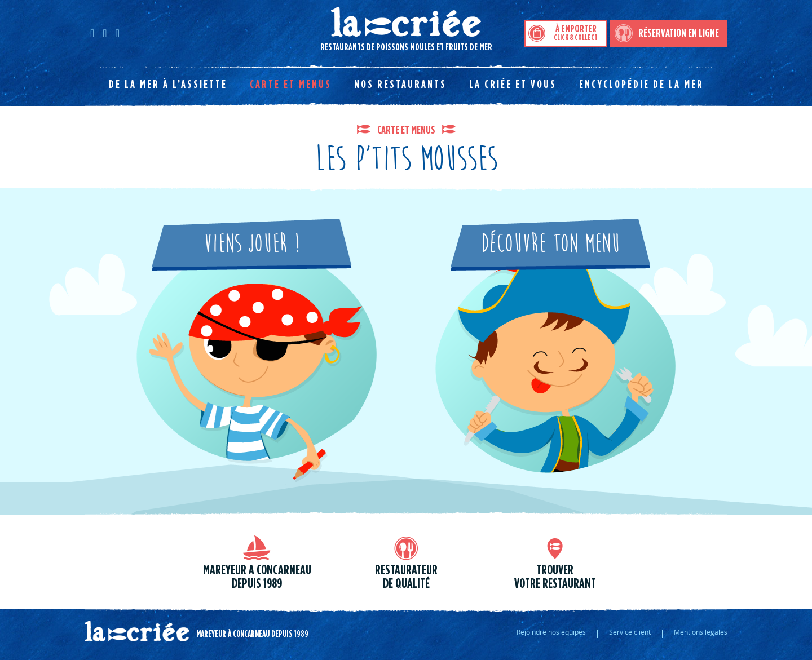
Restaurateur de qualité (406, 577)
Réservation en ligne (679, 33)
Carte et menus (291, 85)
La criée (137, 631)
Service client (630, 632)
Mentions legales (701, 632)
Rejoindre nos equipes (551, 632)
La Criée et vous (513, 85)
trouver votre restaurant (555, 577)
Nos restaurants (400, 85)
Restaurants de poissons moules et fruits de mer (288, 29)
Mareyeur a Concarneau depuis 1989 (257, 577)
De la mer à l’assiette (168, 85)
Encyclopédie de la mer (641, 85)
